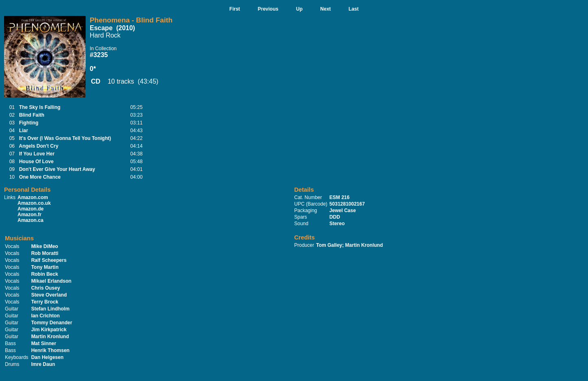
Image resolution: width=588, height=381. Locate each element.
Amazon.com (33, 197)
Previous (268, 9)
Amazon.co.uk (34, 203)
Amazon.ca (30, 220)
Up (299, 9)
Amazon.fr (30, 215)
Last (354, 9)
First (235, 9)
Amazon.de (31, 209)
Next (325, 9)
